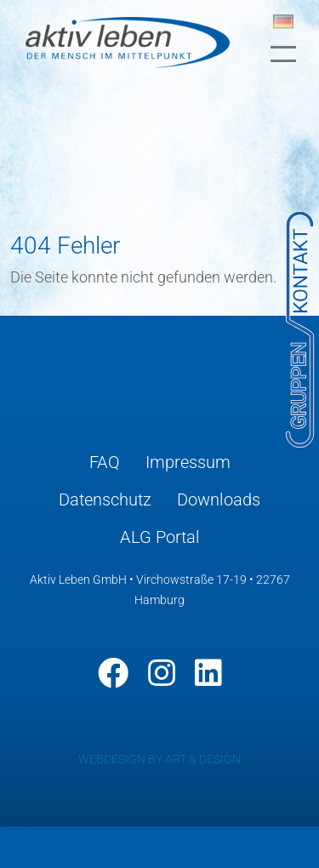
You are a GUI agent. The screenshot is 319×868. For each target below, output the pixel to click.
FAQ (105, 462)
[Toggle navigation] (283, 54)
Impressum (188, 462)
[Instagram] (162, 673)
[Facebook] (113, 673)
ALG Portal (160, 537)
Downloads (219, 500)
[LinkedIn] (208, 673)
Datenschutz (105, 500)
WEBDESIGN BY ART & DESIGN (159, 759)
